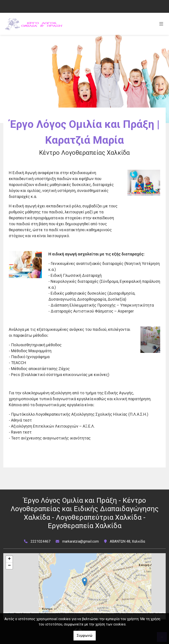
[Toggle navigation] (161, 24)
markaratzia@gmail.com (81, 541)
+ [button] (9, 559)
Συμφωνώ (85, 636)
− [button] (9, 566)
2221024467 (40, 541)
